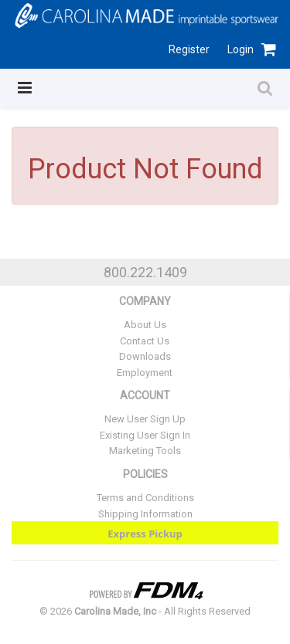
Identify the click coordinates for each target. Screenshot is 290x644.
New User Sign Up (145, 419)
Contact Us (145, 341)
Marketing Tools (145, 451)
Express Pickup (145, 534)
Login (241, 49)
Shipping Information (145, 514)
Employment (145, 373)
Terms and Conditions (145, 498)
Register (189, 49)
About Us (145, 325)
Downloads (145, 356)
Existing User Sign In (145, 435)
